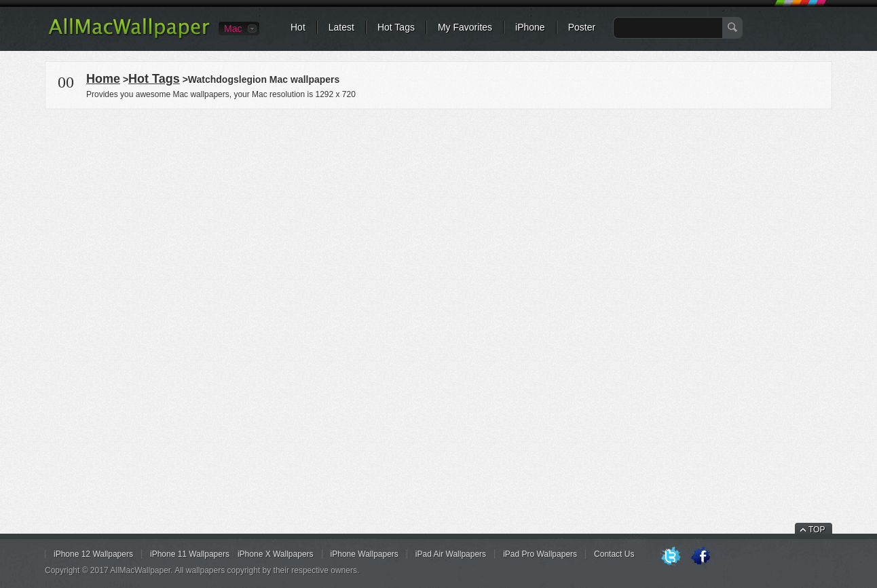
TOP (817, 530)
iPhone (530, 27)
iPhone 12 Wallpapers (93, 554)
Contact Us (614, 554)
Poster (582, 27)
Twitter (671, 557)
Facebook (701, 557)
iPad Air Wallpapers (451, 554)
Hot (298, 27)
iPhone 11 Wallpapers (190, 554)
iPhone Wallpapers (365, 554)
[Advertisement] (438, 206)
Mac (233, 29)
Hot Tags (396, 27)
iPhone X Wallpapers (276, 554)
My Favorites (465, 27)
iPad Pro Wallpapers (540, 554)
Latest (341, 27)
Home (103, 79)
